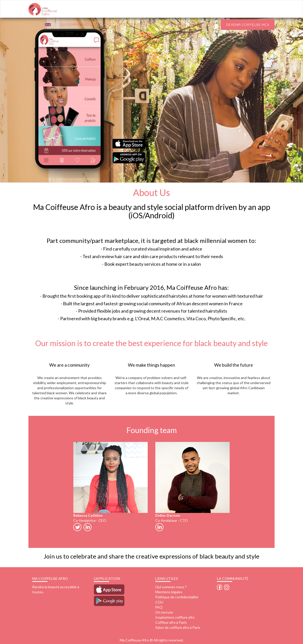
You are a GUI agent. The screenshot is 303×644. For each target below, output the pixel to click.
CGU (159, 602)
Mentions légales (169, 592)
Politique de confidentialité (177, 597)
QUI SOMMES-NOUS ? (78, 24)
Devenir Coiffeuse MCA (248, 25)
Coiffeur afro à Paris (171, 622)
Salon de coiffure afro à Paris (178, 627)
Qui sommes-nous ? (171, 587)
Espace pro (204, 24)
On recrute (164, 612)
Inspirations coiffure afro (175, 617)
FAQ (107, 24)
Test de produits (135, 24)
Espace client (172, 24)
